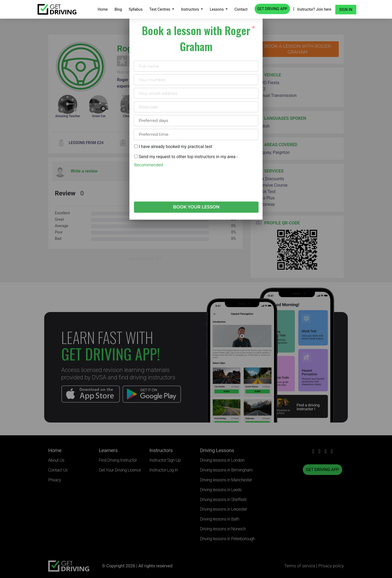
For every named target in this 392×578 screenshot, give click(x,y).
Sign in (346, 10)
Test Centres (160, 9)
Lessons (217, 9)
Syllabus (136, 9)
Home (103, 9)
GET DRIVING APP (272, 9)
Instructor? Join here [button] (314, 9)
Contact (241, 9)
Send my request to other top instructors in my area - (186, 161)
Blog (118, 9)
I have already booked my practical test (173, 147)
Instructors (191, 9)
